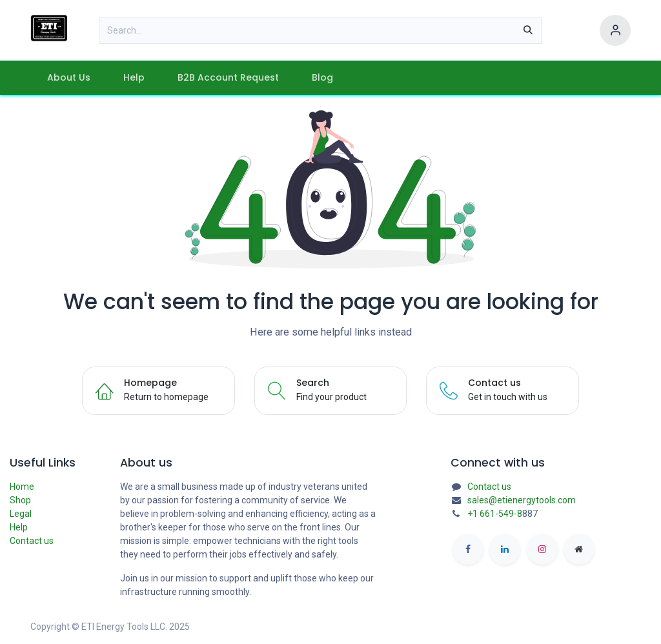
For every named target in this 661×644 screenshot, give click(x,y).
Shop (20, 500)
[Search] (528, 30)
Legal (21, 514)
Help (19, 527)
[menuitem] (68, 78)
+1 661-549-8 (495, 514)
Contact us (32, 541)
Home (22, 487)
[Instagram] (542, 549)
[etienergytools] (579, 549)
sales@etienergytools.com (522, 500)
